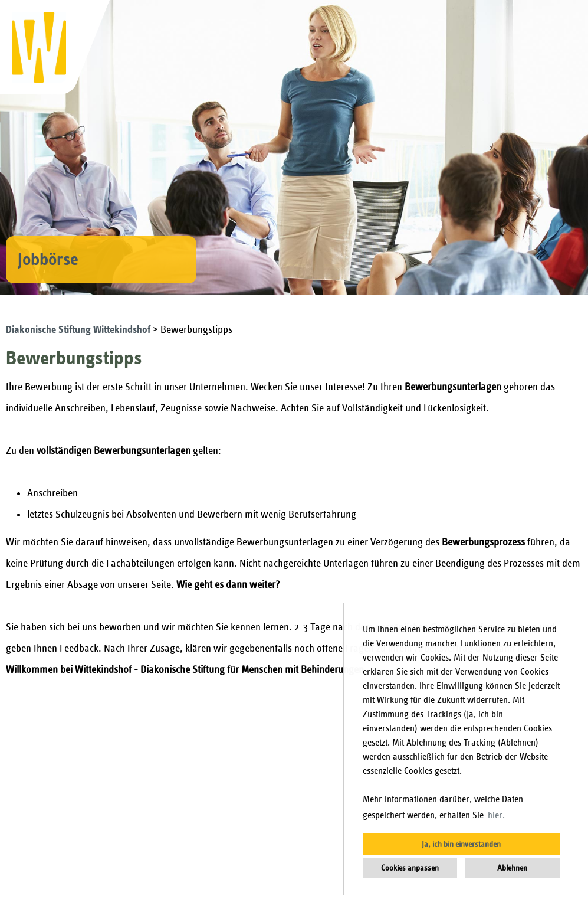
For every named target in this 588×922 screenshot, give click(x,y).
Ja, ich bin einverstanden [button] (461, 844)
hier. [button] (496, 815)
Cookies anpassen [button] (410, 868)
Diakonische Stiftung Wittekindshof (79, 330)
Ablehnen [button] (512, 868)
